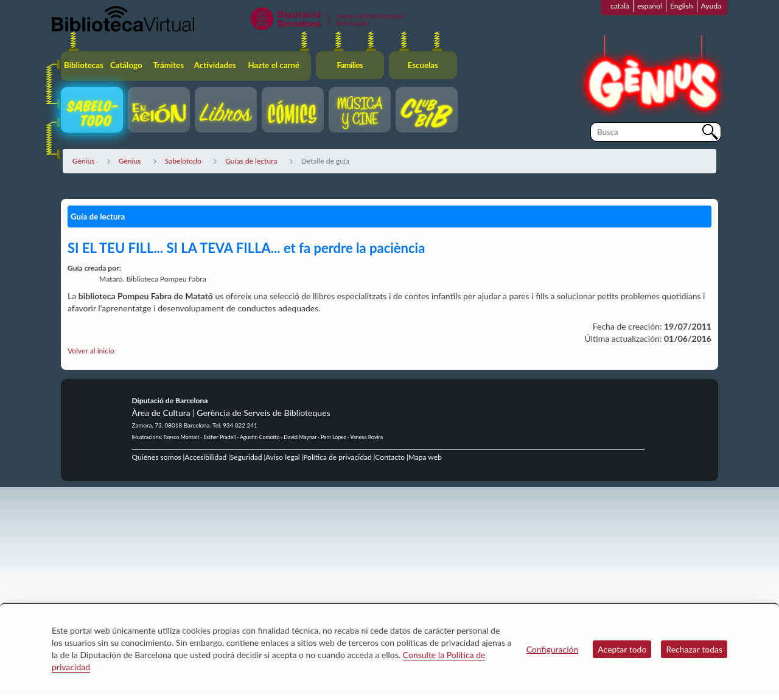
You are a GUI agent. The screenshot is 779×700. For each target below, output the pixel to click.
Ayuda (711, 6)
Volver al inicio (91, 351)
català (620, 6)
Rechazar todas (694, 649)
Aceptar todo (622, 649)
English (682, 6)
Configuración (553, 649)
